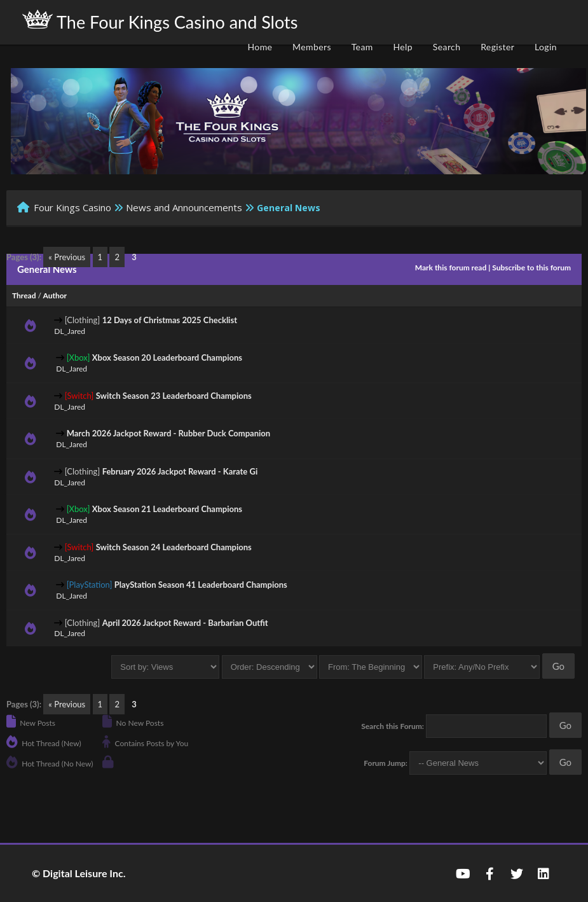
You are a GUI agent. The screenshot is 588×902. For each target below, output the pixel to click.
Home (260, 47)
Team (362, 47)
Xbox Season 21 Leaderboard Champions (167, 509)
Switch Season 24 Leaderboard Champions (174, 547)
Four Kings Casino (72, 207)
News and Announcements (184, 207)
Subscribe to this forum (531, 267)
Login (546, 47)
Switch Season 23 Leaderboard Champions (174, 396)
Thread (24, 295)
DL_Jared (70, 331)
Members (312, 47)
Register (497, 47)
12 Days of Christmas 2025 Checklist (170, 320)
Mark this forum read (451, 267)
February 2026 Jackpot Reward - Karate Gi (180, 471)
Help (403, 47)
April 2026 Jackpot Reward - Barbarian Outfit (185, 623)
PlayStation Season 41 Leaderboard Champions (201, 585)
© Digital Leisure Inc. (79, 873)
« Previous (67, 257)
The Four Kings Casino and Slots (160, 21)
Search (447, 47)
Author (55, 295)
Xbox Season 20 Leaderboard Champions (167, 357)
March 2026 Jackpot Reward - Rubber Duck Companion (169, 433)
